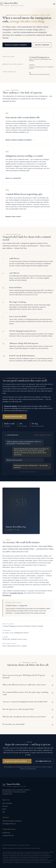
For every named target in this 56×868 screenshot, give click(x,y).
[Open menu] (54, 4)
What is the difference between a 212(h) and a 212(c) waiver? (28, 686)
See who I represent (42, 45)
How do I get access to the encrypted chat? (28, 711)
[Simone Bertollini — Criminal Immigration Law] (12, 4)
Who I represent (7, 803)
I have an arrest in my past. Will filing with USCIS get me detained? (28, 678)
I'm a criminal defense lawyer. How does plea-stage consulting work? (28, 695)
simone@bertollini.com (43, 762)
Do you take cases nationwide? (28, 726)
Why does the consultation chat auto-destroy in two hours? (28, 718)
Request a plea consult (14, 218)
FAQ (4, 812)
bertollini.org (7, 597)
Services (5, 806)
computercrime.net (16, 594)
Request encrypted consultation (17, 45)
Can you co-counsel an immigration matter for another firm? (28, 703)
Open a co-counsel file (14, 180)
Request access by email (15, 418)
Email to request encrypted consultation (20, 141)
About (4, 809)
